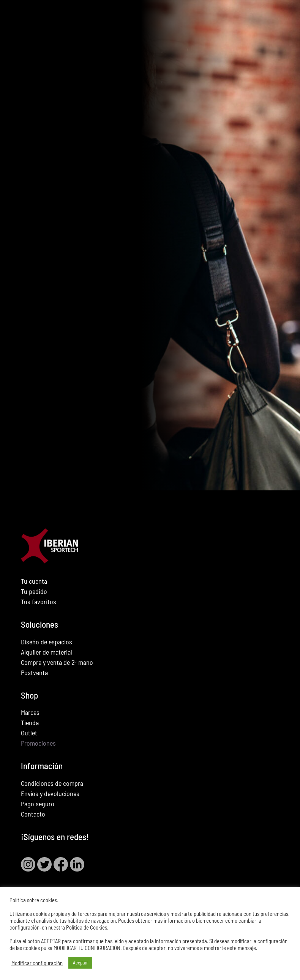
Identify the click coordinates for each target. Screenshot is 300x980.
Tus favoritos (39, 602)
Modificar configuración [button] (37, 963)
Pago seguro (38, 804)
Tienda (30, 722)
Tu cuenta (34, 581)
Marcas (30, 712)
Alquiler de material (47, 652)
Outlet (29, 733)
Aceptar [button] (80, 963)
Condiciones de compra (52, 783)
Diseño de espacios (47, 642)
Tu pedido (34, 591)
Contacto (33, 814)
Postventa (34, 672)
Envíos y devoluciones (50, 793)
